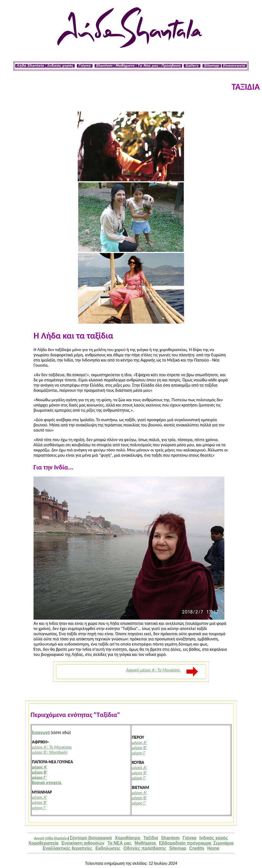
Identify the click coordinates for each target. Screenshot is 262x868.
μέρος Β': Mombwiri (50, 752)
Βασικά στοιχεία (47, 783)
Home (213, 848)
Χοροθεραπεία (43, 843)
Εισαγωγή (41, 732)
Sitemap (178, 848)
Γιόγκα (189, 838)
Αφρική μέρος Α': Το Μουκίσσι (162, 670)
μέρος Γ (138, 753)
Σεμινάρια (223, 843)
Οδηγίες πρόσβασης (145, 848)
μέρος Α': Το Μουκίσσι (52, 747)
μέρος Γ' (39, 777)
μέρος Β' (40, 772)
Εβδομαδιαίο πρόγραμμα (185, 843)
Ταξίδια (151, 838)
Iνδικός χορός (214, 838)
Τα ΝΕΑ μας (120, 843)
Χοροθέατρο (128, 838)
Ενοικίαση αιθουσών (83, 843)
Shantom (170, 838)
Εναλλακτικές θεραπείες (68, 848)
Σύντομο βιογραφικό (91, 838)
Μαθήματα (146, 843)
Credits (197, 848)
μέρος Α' (40, 767)
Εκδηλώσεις (108, 848)
